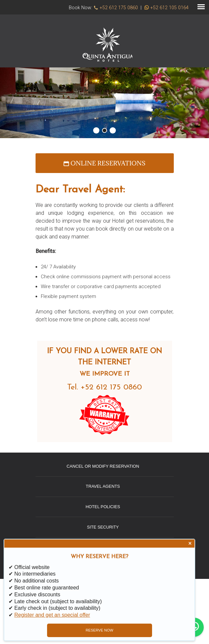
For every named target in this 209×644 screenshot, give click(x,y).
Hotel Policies (103, 507)
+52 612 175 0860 (119, 8)
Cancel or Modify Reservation (103, 466)
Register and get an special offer (52, 615)
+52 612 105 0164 (170, 8)
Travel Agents (103, 486)
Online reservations (104, 163)
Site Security (103, 527)
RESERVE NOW (99, 630)
